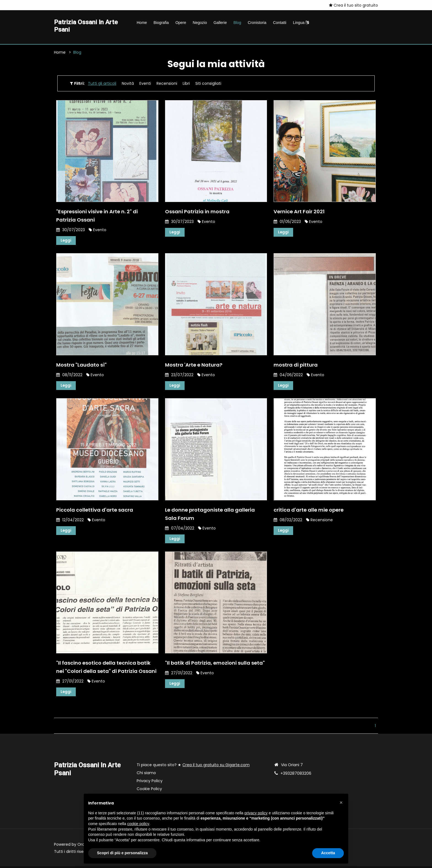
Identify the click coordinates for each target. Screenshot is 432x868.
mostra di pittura (296, 366)
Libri (186, 84)
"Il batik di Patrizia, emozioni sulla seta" (215, 664)
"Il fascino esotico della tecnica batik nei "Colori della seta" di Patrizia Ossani (106, 669)
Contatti (280, 23)
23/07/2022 (179, 376)
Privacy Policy (150, 783)
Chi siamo (146, 775)
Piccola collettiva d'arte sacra (95, 511)
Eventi (145, 84)
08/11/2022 (69, 376)
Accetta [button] (328, 853)
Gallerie (220, 23)
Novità (128, 84)
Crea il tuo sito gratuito (353, 5)
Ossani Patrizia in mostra (197, 212)
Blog (237, 23)
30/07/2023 (71, 231)
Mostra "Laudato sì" (81, 366)
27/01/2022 (70, 683)
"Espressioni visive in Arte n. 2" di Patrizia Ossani (97, 216)
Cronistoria (257, 23)
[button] (341, 803)
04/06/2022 (288, 376)
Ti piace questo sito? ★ (193, 767)
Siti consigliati (208, 84)
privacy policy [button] (256, 813)
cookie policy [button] (138, 824)
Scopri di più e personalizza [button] (122, 853)
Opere (181, 23)
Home (142, 23)
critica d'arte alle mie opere (309, 511)
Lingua (301, 23)
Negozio (200, 23)
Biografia (161, 23)
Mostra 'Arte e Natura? (194, 366)
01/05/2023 (287, 222)
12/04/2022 (70, 521)
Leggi (66, 241)
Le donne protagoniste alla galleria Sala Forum (210, 515)
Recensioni (167, 84)
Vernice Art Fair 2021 (299, 212)
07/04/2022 (180, 529)
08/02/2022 (288, 521)
